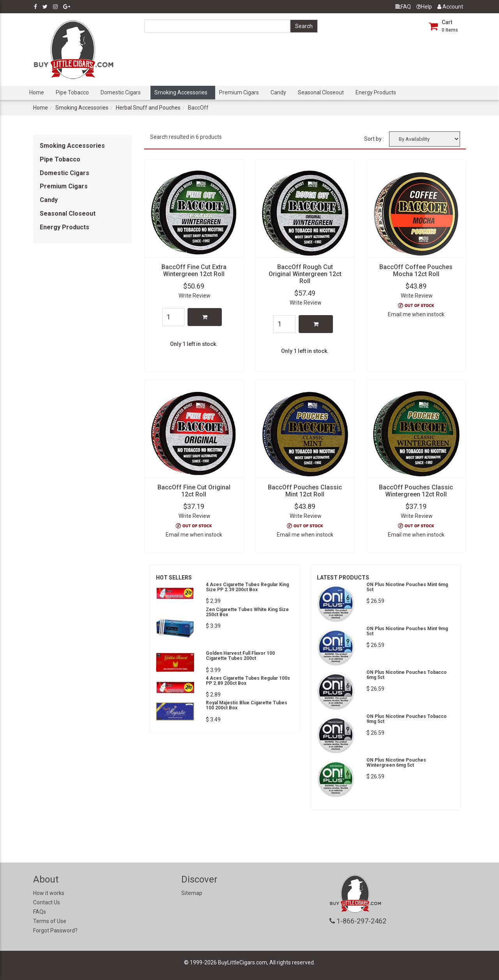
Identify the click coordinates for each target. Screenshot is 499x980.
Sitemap (192, 893)
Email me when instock (416, 314)
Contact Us (47, 902)
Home (37, 92)
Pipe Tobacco (72, 92)
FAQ (403, 7)
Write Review (195, 296)
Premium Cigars (239, 92)
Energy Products (376, 92)
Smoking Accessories (181, 92)
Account (450, 7)
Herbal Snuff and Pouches (148, 108)
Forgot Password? (55, 930)
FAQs (40, 912)
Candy (278, 92)
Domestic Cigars (121, 92)
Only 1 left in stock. (194, 344)
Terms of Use (50, 921)
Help (424, 7)
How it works (49, 893)
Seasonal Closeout (321, 92)
